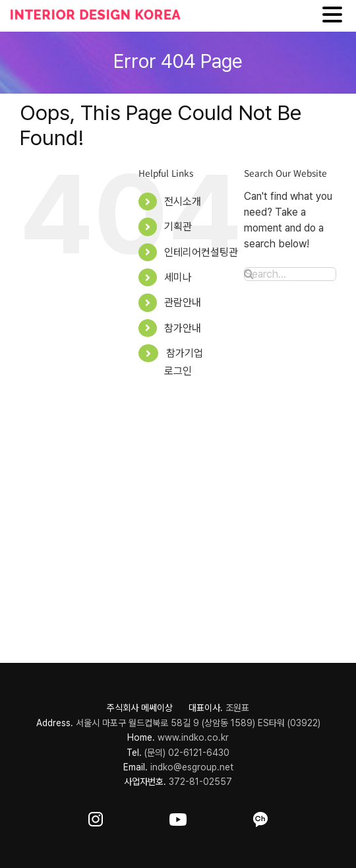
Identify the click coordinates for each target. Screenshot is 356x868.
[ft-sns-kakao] (260, 817)
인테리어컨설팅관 (201, 252)
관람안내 (183, 302)
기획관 (178, 227)
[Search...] (290, 274)
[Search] (249, 274)
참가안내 (183, 328)
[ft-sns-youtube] (178, 817)
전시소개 (183, 201)
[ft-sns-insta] (96, 817)
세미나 (178, 277)
